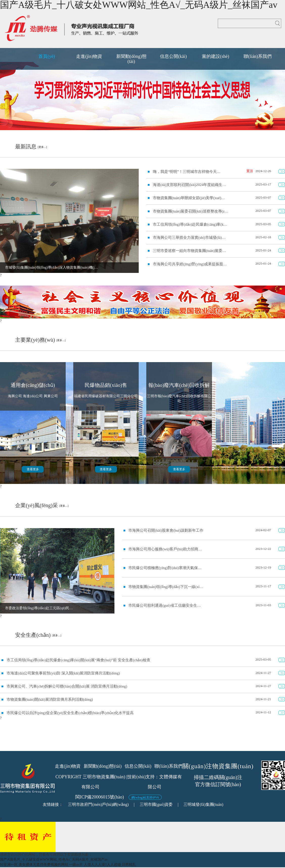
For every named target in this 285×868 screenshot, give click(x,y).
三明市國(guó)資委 (156, 804)
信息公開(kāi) (138, 766)
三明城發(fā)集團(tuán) (203, 804)
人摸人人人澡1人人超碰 (102, 865)
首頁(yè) (47, 56)
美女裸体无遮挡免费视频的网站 (43, 865)
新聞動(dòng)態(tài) (103, 766)
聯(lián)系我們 (168, 766)
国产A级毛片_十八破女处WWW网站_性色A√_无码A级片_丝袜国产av (54, 860)
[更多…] (42, 147)
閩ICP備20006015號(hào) (100, 797)
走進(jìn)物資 (68, 766)
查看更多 (33, 469)
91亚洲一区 (9, 865)
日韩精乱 (129, 865)
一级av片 (76, 865)
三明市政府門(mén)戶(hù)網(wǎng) (98, 804)
